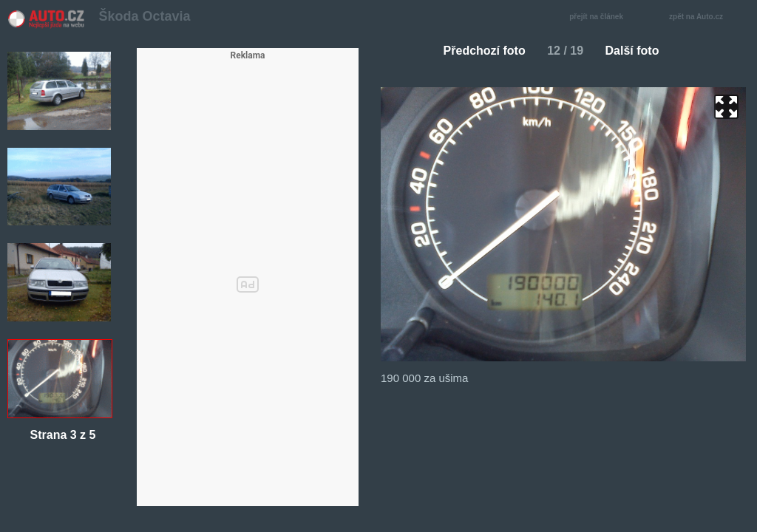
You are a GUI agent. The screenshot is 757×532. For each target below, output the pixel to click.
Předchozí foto (479, 51)
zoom (726, 107)
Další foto (638, 51)
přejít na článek (600, 17)
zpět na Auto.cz (704, 17)
